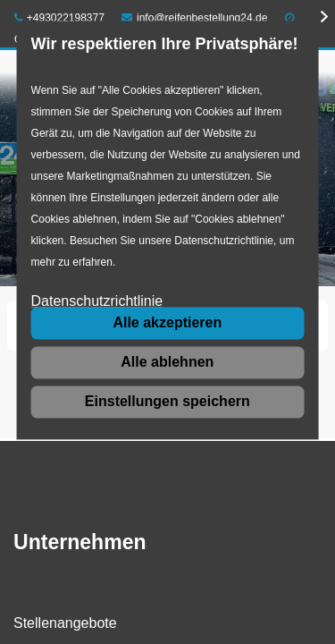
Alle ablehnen (167, 362)
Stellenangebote (65, 623)
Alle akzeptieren (167, 322)
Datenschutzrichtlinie (97, 302)
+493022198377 (59, 18)
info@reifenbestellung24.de (194, 18)
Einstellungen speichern (167, 401)
